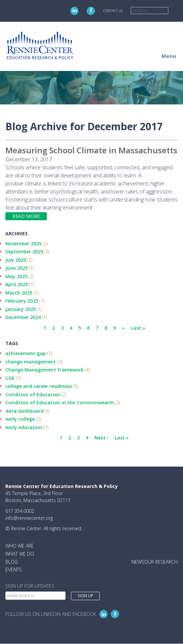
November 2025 (23, 244)
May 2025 (16, 276)
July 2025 (16, 260)
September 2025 (24, 252)
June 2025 (17, 268)
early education (24, 427)
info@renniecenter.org (29, 518)
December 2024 (23, 317)
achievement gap (26, 353)
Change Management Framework (44, 370)
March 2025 (19, 293)
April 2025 (17, 284)
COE (10, 378)
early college (20, 419)
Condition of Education (33, 394)
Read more (26, 216)
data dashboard (24, 411)
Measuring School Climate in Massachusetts (91, 150)
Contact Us (113, 11)
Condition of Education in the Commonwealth (60, 402)
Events (14, 570)
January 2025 (21, 309)
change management (31, 362)
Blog (12, 562)
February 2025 (22, 301)
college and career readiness (39, 386)
